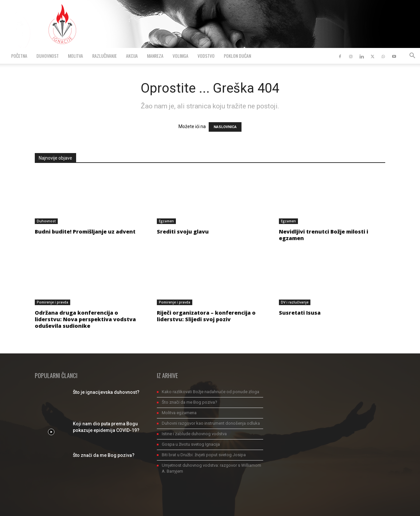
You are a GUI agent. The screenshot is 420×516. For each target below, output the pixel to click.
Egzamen (166, 221)
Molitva (75, 56)
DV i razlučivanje (295, 302)
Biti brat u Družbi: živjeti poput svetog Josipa (204, 455)
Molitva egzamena (179, 413)
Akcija (132, 56)
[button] (412, 56)
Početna (19, 56)
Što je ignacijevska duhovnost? (106, 392)
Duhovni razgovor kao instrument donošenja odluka (211, 423)
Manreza (155, 56)
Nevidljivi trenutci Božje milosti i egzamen (324, 235)
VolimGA (180, 56)
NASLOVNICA (225, 127)
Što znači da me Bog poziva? (104, 455)
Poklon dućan (237, 56)
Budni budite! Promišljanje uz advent (85, 232)
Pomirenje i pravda (52, 302)
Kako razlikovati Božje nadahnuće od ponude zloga (210, 392)
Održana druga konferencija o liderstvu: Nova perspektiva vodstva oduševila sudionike (85, 319)
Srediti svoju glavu (183, 232)
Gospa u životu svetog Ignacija (191, 444)
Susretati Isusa (300, 313)
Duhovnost (48, 56)
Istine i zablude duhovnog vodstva (194, 434)
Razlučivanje (105, 56)
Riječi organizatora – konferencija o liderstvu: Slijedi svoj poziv (206, 316)
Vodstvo (206, 56)
